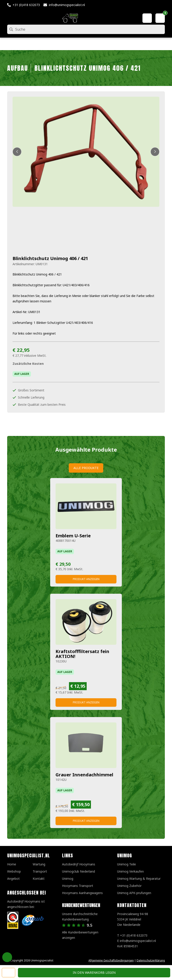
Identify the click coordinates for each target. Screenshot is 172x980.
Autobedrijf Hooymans (79, 864)
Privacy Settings (7, 957)
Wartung (39, 864)
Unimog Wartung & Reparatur (139, 879)
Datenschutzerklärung (151, 960)
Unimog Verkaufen (130, 871)
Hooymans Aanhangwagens (82, 893)
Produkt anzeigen (86, 579)
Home (12, 864)
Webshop (14, 871)
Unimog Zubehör (129, 886)
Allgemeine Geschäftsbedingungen (111, 960)
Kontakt (39, 879)
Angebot (13, 879)
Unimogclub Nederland (78, 871)
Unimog (68, 879)
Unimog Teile (127, 864)
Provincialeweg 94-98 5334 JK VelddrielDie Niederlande (133, 919)
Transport (40, 871)
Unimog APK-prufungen (134, 893)
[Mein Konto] (147, 18)
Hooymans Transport (78, 886)
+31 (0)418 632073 (26, 5)
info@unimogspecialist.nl (67, 5)
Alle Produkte (86, 468)
